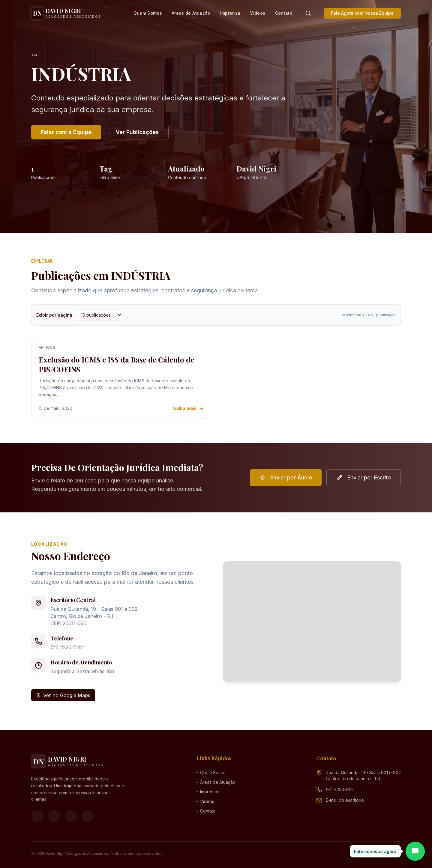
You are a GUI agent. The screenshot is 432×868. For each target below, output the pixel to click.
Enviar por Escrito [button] (364, 477)
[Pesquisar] (308, 13)
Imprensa (230, 13)
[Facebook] (37, 816)
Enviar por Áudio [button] (286, 477)
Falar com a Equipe (66, 132)
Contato (284, 13)
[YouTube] (71, 816)
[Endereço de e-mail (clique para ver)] (345, 800)
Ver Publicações (137, 132)
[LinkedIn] (88, 816)
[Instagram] (54, 816)
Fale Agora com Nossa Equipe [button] (362, 13)
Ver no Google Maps (63, 695)
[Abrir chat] (415, 851)
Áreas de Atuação (191, 13)
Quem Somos (148, 13)
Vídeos (258, 13)
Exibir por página (54, 315)
